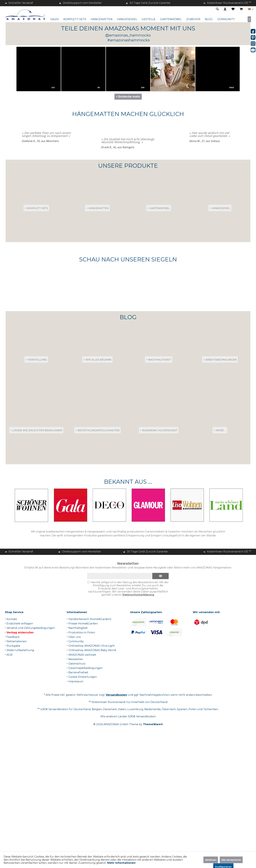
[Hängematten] (102, 19)
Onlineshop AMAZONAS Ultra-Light (92, 761)
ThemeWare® (153, 840)
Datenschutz (77, 779)
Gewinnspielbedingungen (86, 784)
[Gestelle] (149, 19)
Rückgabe (13, 761)
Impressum (76, 797)
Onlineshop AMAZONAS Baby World (92, 766)
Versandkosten (116, 810)
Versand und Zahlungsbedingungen (31, 743)
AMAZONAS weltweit (82, 770)
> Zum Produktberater (127, 121)
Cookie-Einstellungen (83, 792)
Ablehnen (211, 860)
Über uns (75, 752)
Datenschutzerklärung (138, 710)
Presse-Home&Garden (83, 739)
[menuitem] (241, 9)
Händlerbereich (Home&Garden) (90, 735)
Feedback (13, 752)
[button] (44, 190)
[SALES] (55, 19)
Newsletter (76, 775)
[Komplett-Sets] (75, 19)
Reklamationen (17, 757)
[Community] (226, 19)
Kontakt (12, 735)
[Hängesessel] (127, 19)
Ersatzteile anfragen (20, 739)
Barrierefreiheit (78, 788)
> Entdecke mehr (128, 212)
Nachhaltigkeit (78, 743)
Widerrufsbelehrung (20, 766)
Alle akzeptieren (231, 860)
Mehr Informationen (121, 863)
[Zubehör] (193, 19)
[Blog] (209, 19)
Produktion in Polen (82, 748)
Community (76, 757)
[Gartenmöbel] (171, 19)
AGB (9, 770)
